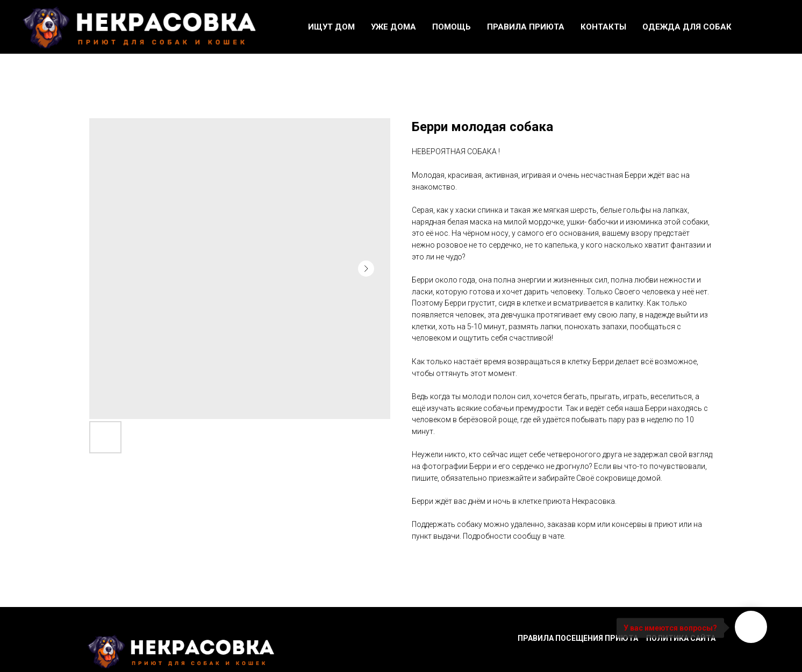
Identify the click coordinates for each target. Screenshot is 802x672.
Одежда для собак (687, 27)
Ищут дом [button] (331, 27)
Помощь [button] (452, 27)
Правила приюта (526, 27)
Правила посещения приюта (578, 638)
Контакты (603, 27)
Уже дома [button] (393, 27)
